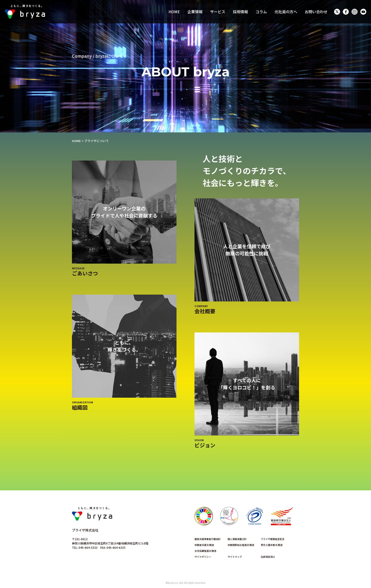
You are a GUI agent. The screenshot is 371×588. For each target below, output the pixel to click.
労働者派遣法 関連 (204, 545)
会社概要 (205, 311)
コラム (261, 12)
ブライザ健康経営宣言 (273, 539)
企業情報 (195, 12)
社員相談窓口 (268, 557)
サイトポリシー (203, 557)
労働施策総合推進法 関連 (241, 545)
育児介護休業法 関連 (272, 545)
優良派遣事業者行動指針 (208, 539)
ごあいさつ (85, 273)
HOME (174, 12)
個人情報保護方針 (237, 539)
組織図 (80, 407)
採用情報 (240, 12)
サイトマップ (235, 557)
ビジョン (205, 445)
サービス (218, 12)
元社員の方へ (286, 12)
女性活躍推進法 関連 (205, 551)
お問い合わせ (316, 12)
